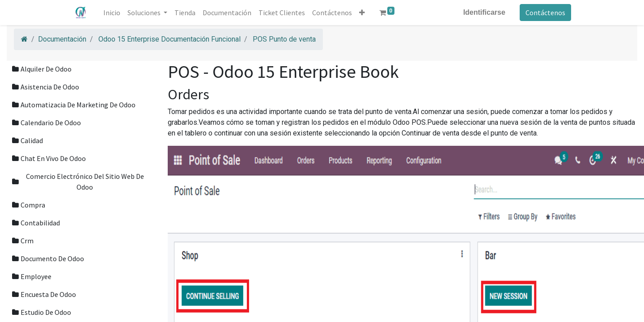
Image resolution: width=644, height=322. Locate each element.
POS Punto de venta (284, 39)
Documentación (62, 39)
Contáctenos (544, 13)
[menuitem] (113, 13)
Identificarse (483, 12)
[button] (363, 13)
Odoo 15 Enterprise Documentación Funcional (169, 39)
